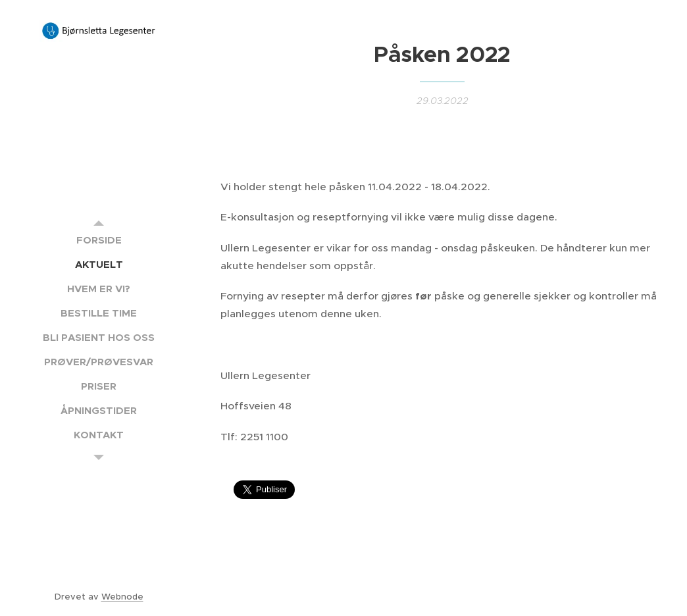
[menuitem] (99, 240)
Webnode (122, 597)
